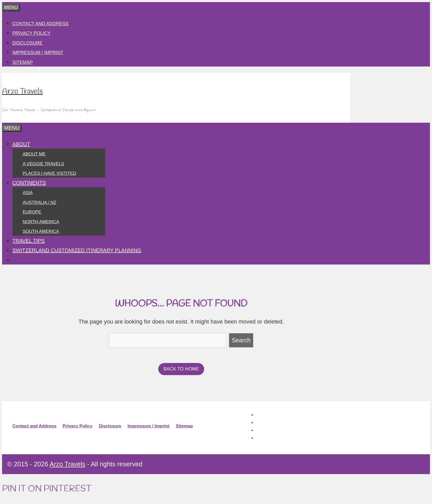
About (21, 144)
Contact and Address (40, 24)
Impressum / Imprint (38, 53)
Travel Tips (28, 241)
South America (41, 231)
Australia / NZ (39, 203)
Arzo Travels (22, 92)
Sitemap (23, 62)
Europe (32, 212)
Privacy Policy (31, 33)
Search (241, 340)
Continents (29, 183)
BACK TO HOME (181, 369)
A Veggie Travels (43, 164)
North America (41, 222)
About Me (34, 154)
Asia (28, 193)
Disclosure (27, 43)
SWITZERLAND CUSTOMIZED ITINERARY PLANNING (77, 250)
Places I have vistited (49, 173)
